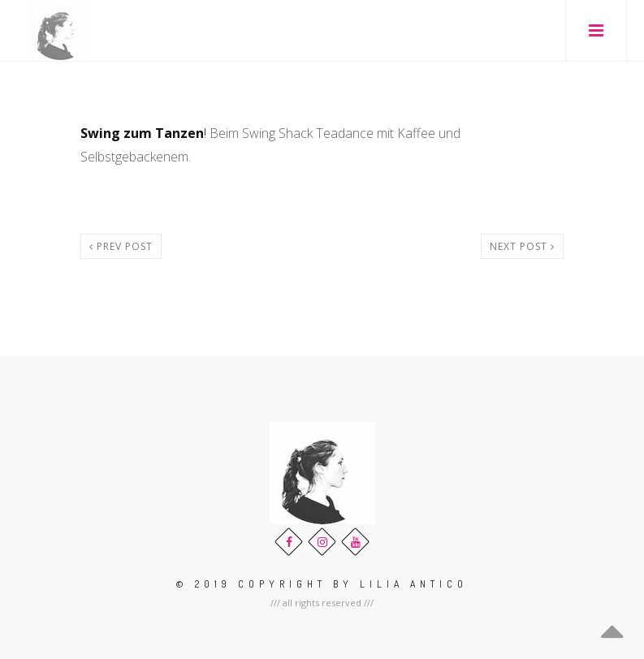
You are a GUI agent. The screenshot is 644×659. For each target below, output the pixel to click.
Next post (522, 246)
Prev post (121, 246)
